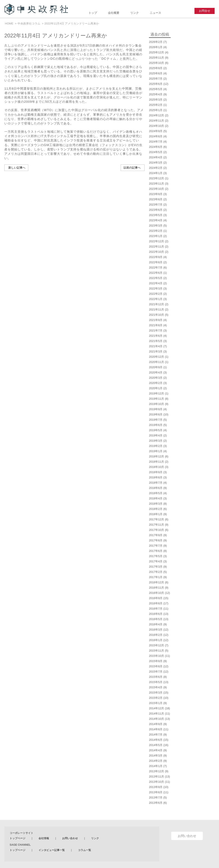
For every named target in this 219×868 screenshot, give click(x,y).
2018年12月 (156, 456)
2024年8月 (156, 136)
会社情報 (44, 838)
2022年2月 (156, 294)
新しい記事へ (17, 168)
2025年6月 (156, 84)
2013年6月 (156, 803)
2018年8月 (156, 477)
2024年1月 (156, 173)
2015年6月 (156, 677)
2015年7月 (156, 672)
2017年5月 (156, 556)
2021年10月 (156, 315)
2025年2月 (156, 105)
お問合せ (205, 11)
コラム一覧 (85, 850)
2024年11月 (156, 121)
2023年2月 (156, 231)
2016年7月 (156, 609)
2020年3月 (156, 378)
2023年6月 (156, 210)
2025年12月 (156, 52)
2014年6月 (156, 740)
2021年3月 (156, 351)
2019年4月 (156, 435)
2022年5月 (156, 278)
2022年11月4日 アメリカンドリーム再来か (72, 24)
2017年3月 (156, 567)
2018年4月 (156, 498)
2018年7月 (156, 483)
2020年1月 (156, 388)
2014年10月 (156, 719)
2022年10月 (156, 252)
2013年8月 (156, 792)
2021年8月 (156, 325)
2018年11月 (156, 462)
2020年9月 (156, 367)
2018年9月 (156, 472)
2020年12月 (156, 357)
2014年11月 (156, 714)
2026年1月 (156, 47)
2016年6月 (156, 614)
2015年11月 (156, 651)
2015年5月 (156, 682)
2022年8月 (156, 262)
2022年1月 (156, 299)
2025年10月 (156, 63)
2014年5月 (156, 745)
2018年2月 (156, 509)
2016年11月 (156, 588)
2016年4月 (156, 624)
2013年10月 (156, 782)
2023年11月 (156, 184)
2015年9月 (156, 661)
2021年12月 (156, 304)
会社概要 (114, 13)
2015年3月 (156, 693)
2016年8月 (156, 603)
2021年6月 (156, 336)
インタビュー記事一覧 (52, 850)
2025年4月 (156, 94)
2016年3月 (156, 630)
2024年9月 (156, 131)
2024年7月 (156, 142)
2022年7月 (156, 268)
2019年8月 (156, 414)
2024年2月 (156, 168)
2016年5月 (156, 619)
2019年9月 (156, 409)
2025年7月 (156, 79)
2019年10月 (156, 404)
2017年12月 (156, 519)
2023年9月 (156, 194)
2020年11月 (156, 362)
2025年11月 (156, 58)
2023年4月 (156, 220)
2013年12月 (156, 771)
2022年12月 (156, 241)
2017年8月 (156, 540)
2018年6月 (156, 488)
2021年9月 (156, 320)
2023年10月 (156, 189)
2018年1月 (156, 514)
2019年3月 (156, 441)
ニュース (155, 13)
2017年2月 (156, 572)
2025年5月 (156, 89)
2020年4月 (156, 372)
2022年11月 (156, 247)
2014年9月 (156, 724)
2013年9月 (156, 787)
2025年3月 (156, 100)
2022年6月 (156, 273)
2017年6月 (156, 551)
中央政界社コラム (29, 24)
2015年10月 (156, 656)
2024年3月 (156, 163)
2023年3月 (156, 226)
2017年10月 (156, 530)
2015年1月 (156, 703)
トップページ (18, 838)
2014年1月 (156, 766)
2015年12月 (156, 645)
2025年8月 (156, 73)
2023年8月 (156, 199)
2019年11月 (156, 399)
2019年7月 (156, 420)
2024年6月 (156, 147)
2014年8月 (156, 729)
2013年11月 (156, 776)
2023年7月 (156, 205)
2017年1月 (156, 577)
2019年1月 (156, 451)
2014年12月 (156, 708)
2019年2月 (156, 446)
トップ (93, 13)
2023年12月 (156, 178)
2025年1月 (156, 110)
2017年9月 (156, 535)
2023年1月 (156, 236)
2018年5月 (156, 493)
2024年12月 (156, 115)
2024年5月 (156, 152)
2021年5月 (156, 341)
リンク (135, 13)
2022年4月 (156, 283)
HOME (9, 24)
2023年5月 (156, 215)
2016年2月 (156, 635)
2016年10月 (156, 593)
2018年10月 (156, 467)
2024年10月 (156, 126)
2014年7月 (156, 735)
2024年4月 (156, 157)
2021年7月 (156, 330)
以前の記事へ (132, 168)
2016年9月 (156, 598)
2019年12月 (156, 393)
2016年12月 (156, 582)
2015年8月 (156, 666)
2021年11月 (156, 309)
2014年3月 (156, 756)
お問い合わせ (70, 838)
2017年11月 (156, 525)
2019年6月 (156, 425)
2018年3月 (156, 504)
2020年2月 (156, 383)
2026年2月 (156, 42)
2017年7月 (156, 546)
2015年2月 (156, 698)
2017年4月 (156, 561)
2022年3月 (156, 288)
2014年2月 (156, 761)
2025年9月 (156, 68)
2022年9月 (156, 257)
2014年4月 (156, 750)
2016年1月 (156, 640)
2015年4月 (156, 687)
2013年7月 (156, 797)
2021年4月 (156, 346)
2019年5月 (156, 430)
